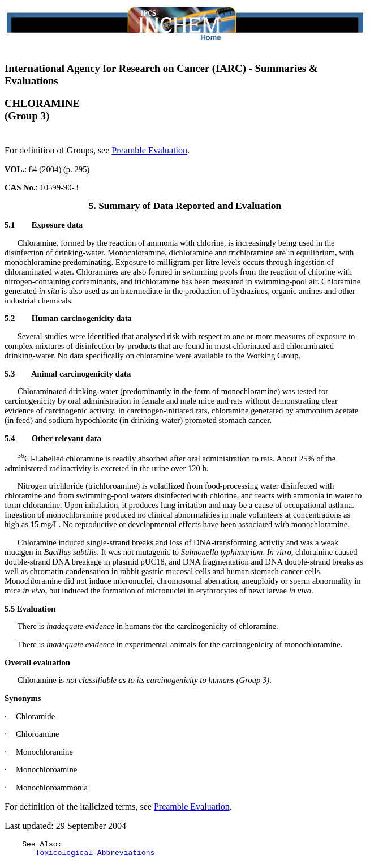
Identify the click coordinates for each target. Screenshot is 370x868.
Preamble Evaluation (149, 150)
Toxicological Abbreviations (95, 856)
